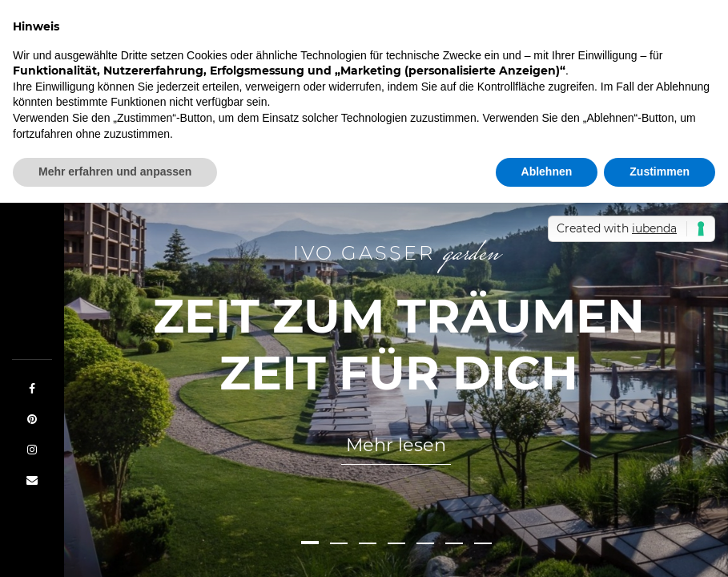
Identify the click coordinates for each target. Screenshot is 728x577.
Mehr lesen (396, 445)
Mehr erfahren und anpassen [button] (115, 171)
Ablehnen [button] (547, 171)
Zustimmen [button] (660, 171)
